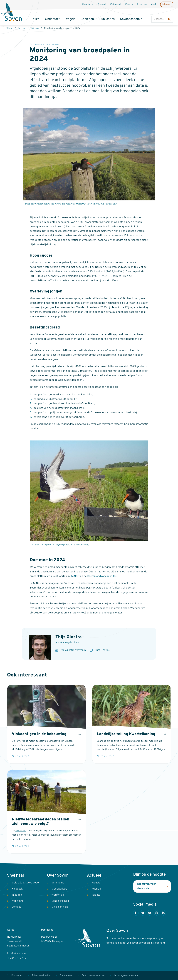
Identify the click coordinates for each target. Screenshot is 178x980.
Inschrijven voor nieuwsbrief (146, 886)
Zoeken (155, 13)
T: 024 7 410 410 (17, 958)
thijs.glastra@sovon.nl (74, 650)
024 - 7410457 (104, 650)
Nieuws (35, 28)
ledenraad (21, 831)
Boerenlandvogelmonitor (102, 576)
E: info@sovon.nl (17, 953)
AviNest (75, 576)
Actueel (22, 28)
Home (10, 28)
